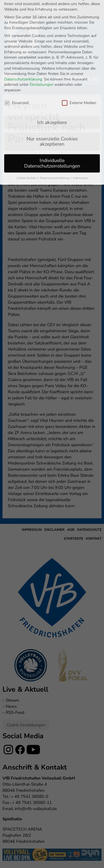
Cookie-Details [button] (27, 122)
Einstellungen (41, 29)
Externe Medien (79, 47)
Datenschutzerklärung (23, 23)
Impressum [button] (80, 122)
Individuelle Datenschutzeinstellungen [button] (52, 107)
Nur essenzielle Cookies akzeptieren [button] (52, 85)
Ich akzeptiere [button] (52, 66)
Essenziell (17, 47)
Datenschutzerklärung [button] (55, 122)
